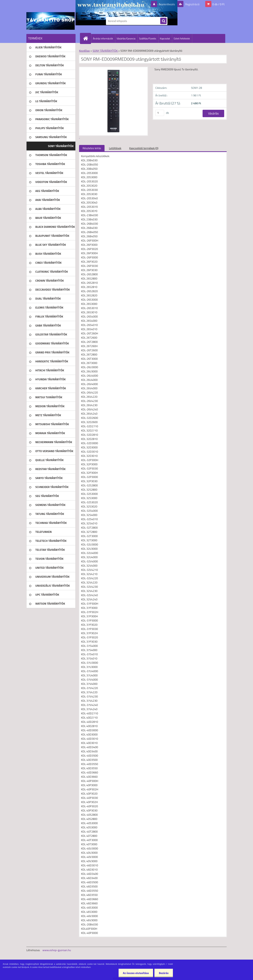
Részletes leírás (92, 148)
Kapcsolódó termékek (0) (144, 148)
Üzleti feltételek (182, 38)
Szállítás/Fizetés (148, 38)
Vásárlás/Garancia (126, 38)
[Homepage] (87, 38)
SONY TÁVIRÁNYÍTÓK (105, 51)
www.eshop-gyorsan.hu (57, 950)
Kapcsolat (165, 38)
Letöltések (115, 148)
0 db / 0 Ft (218, 4)
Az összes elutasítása (136, 973)
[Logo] (51, 21)
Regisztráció (192, 4)
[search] (163, 21)
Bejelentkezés (167, 4)
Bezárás (164, 973)
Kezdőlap (84, 51)
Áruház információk (103, 38)
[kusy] (160, 113)
